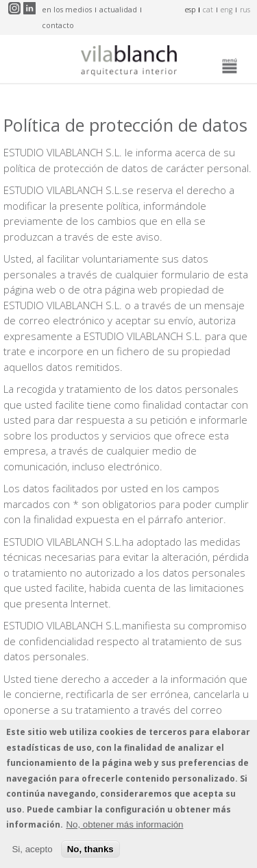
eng (227, 10)
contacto (58, 25)
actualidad (118, 10)
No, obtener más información (124, 825)
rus (245, 10)
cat (208, 10)
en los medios (67, 10)
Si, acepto (32, 850)
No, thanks (90, 850)
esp (190, 10)
